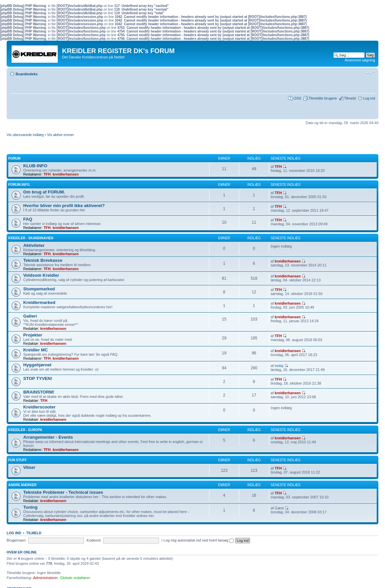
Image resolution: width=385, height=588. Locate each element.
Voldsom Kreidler (41, 275)
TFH (47, 174)
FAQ (28, 219)
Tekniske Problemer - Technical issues (63, 492)
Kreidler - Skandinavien (31, 238)
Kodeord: (94, 540)
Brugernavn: (17, 540)
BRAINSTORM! (39, 392)
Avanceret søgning (360, 60)
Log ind (369, 98)
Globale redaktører (75, 578)
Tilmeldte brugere (323, 98)
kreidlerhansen (66, 174)
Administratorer (45, 578)
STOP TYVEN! (38, 378)
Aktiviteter (34, 245)
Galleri (30, 316)
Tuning (30, 507)
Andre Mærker (22, 485)
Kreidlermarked (39, 302)
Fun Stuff (18, 460)
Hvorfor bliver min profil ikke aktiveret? (64, 206)
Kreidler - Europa (25, 430)
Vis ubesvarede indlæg (25, 135)
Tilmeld (350, 98)
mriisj (279, 366)
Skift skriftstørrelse (370, 73)
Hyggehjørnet (37, 365)
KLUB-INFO (35, 166)
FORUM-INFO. (19, 185)
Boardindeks (27, 74)
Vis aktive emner (61, 135)
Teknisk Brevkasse (43, 260)
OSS (297, 98)
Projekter (33, 335)
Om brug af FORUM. (44, 192)
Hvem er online (22, 552)
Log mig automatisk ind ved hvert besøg (199, 540)
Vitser (29, 467)
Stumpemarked (39, 289)
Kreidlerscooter (39, 407)
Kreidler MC (36, 350)
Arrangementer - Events (48, 437)
